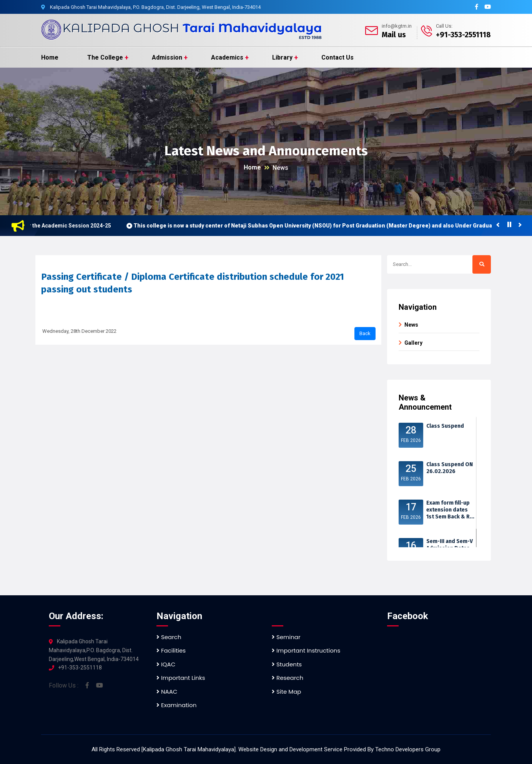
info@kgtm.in (397, 26)
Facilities (171, 650)
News (280, 168)
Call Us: (444, 26)
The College (105, 57)
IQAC (166, 664)
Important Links (181, 678)
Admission (167, 57)
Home (50, 57)
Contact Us (337, 57)
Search (169, 637)
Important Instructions (306, 650)
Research (288, 678)
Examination (176, 705)
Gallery (413, 343)
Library (282, 57)
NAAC (167, 692)
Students (287, 664)
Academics (227, 57)
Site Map (286, 692)
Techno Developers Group (408, 749)
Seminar (286, 637)
